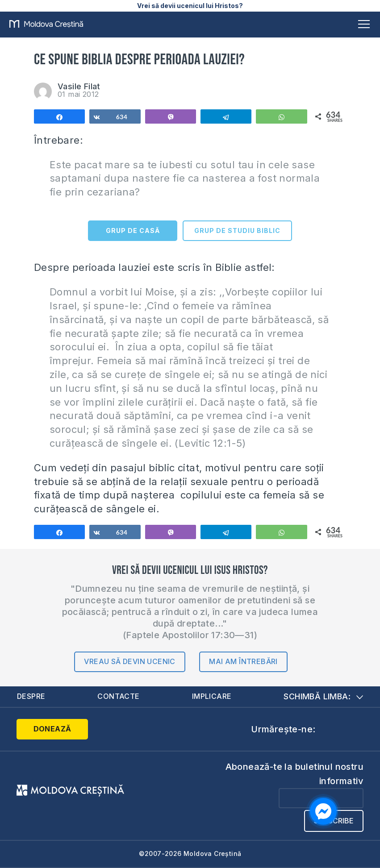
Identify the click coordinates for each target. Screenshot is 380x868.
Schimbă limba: (323, 696)
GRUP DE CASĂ (133, 230)
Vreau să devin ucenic (129, 661)
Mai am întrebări (243, 661)
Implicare (212, 696)
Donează (52, 729)
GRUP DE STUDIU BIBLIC (237, 230)
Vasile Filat (79, 86)
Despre (31, 696)
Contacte (118, 696)
